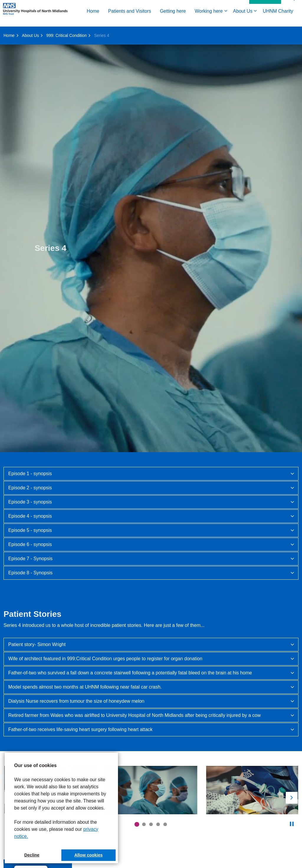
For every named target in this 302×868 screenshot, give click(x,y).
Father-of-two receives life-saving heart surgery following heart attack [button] (80, 729)
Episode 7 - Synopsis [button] (30, 559)
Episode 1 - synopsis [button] (30, 474)
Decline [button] (32, 855)
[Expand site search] (292, 20)
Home (11, 33)
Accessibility (232, 20)
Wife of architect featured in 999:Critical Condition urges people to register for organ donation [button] (105, 659)
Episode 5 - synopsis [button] (30, 530)
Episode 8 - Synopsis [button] (30, 573)
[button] (151, 790)
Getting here (91, 33)
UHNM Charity (196, 33)
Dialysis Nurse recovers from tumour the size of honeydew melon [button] (76, 701)
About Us (160, 33)
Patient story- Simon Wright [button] (37, 644)
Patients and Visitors (47, 33)
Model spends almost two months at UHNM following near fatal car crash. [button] (85, 687)
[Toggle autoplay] (292, 824)
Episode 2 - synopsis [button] (30, 488)
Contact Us (265, 20)
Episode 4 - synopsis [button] (30, 516)
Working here (126, 33)
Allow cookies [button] (88, 855)
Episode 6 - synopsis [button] (30, 544)
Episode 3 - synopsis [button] (30, 502)
